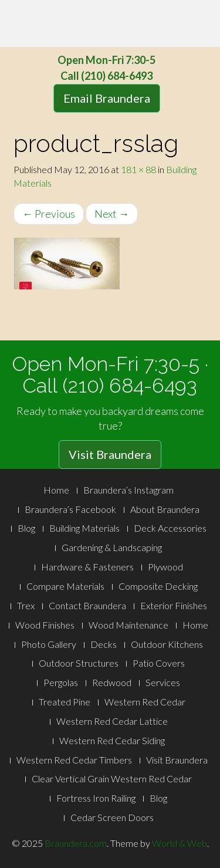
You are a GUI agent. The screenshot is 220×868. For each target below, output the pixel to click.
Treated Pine (65, 702)
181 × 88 (138, 169)
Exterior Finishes (174, 605)
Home (56, 490)
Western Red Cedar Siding (112, 740)
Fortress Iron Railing (96, 798)
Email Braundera (107, 98)
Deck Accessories (170, 528)
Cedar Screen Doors (112, 817)
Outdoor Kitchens (167, 644)
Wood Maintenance (128, 625)
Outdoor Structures (79, 663)
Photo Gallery (49, 644)
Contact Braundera (87, 605)
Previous (49, 214)
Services (163, 682)
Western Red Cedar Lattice (112, 721)
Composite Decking (158, 586)
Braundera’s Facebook (70, 509)
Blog (26, 528)
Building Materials (84, 528)
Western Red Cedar (145, 702)
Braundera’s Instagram (128, 490)
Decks (104, 644)
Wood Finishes (45, 625)
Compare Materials (65, 586)
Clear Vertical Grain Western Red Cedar (112, 779)
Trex (26, 605)
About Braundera (165, 509)
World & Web (180, 843)
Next (112, 214)
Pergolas (61, 682)
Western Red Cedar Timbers (74, 760)
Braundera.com (76, 843)
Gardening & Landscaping (112, 547)
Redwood (112, 682)
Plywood (165, 567)
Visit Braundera (110, 454)
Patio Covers (159, 663)
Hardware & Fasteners (87, 567)
